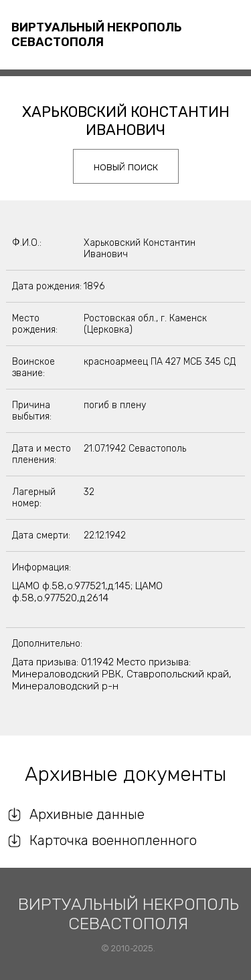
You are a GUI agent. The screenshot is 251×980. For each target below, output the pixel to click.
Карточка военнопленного (113, 840)
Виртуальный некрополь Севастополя (96, 35)
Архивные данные (87, 814)
